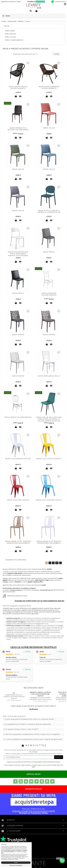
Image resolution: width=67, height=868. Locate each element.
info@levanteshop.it (16, 590)
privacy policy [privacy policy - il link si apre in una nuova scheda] (11, 848)
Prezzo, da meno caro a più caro (26, 54)
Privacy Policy (37, 762)
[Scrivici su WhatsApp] (53, 2)
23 (57, 563)
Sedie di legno (10, 31)
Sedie (7, 26)
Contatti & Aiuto (60, 2)
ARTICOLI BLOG (34, 774)
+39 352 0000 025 (45, 590)
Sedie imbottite (10, 34)
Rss (26, 781)
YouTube (31, 781)
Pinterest (37, 781)
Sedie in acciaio (10, 37)
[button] (30, 844)
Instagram (42, 781)
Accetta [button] (16, 863)
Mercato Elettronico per (33, 804)
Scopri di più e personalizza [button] (16, 865)
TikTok (52, 781)
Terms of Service (48, 762)
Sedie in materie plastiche (14, 40)
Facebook (15, 781)
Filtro (56, 54)
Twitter (21, 781)
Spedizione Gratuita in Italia (11, 2)
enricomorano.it (11, 827)
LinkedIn (47, 781)
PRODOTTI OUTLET (34, 789)
